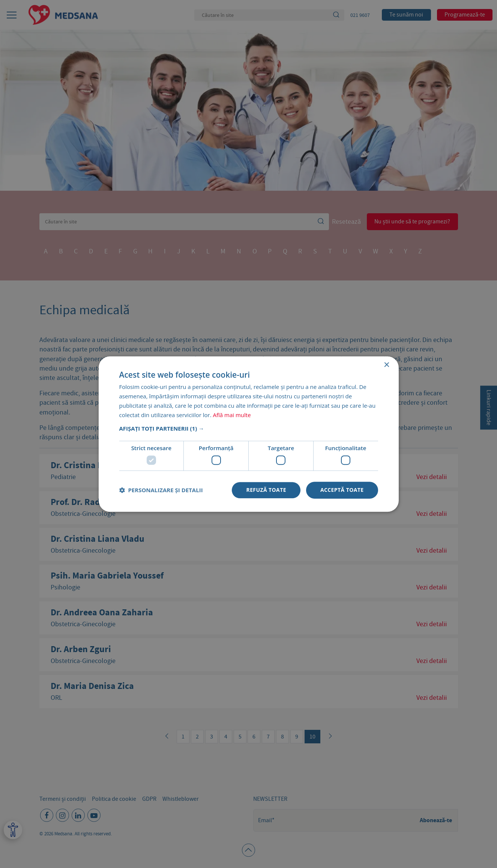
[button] (249, 429)
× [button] (387, 365)
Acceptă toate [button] (342, 490)
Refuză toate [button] (266, 490)
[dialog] (248, 434)
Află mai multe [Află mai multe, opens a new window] (232, 415)
